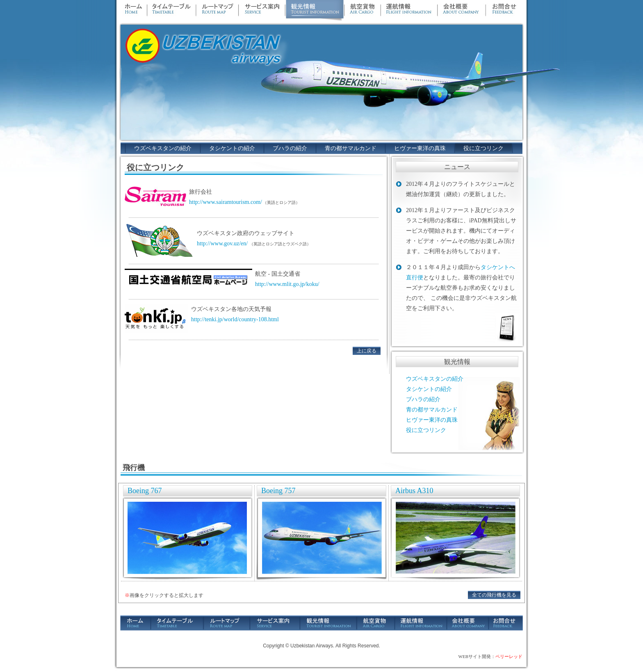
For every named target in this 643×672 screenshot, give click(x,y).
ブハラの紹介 (290, 148)
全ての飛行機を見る (494, 595)
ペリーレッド (509, 656)
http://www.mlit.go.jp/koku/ (287, 284)
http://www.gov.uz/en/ (222, 243)
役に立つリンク (483, 148)
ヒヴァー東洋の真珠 (420, 148)
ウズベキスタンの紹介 (163, 148)
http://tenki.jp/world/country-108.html (235, 319)
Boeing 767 (145, 491)
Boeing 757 (278, 491)
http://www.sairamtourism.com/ (226, 202)
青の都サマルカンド (351, 148)
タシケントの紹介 (232, 148)
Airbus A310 (414, 491)
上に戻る (367, 351)
